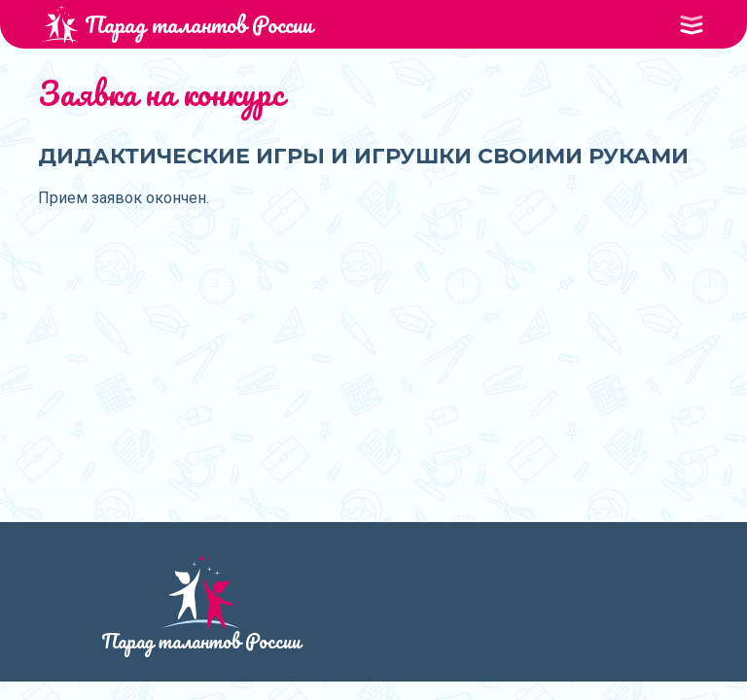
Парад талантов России (177, 24)
